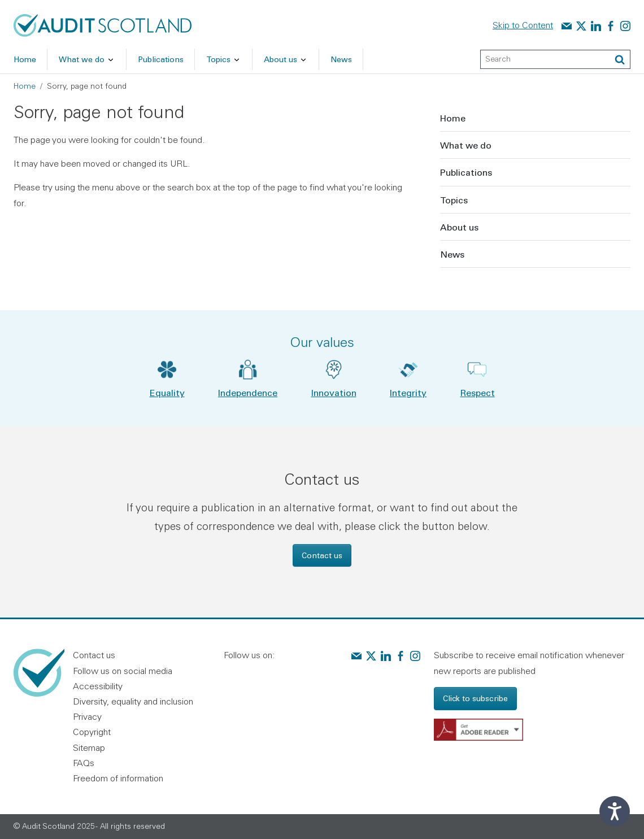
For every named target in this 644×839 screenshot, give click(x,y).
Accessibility (98, 686)
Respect (478, 392)
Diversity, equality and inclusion (133, 701)
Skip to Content (523, 25)
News (452, 254)
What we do (466, 145)
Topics (454, 200)
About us (459, 227)
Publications (466, 172)
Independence (248, 392)
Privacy (87, 716)
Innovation (334, 392)
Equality (167, 392)
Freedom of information (118, 778)
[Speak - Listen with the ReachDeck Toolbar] (615, 811)
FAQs (84, 763)
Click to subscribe (475, 698)
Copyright (92, 732)
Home (25, 86)
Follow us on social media (123, 671)
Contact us (322, 555)
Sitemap (89, 747)
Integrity (408, 392)
